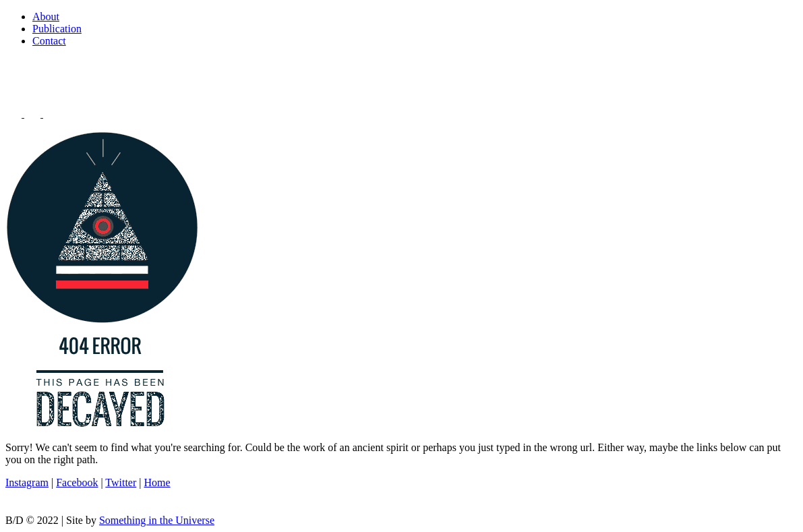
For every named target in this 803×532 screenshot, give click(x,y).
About (46, 17)
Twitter (121, 482)
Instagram (27, 482)
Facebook (77, 482)
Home (157, 482)
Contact (49, 41)
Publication (57, 29)
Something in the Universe (157, 520)
